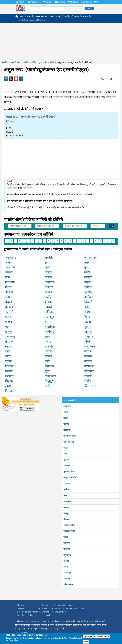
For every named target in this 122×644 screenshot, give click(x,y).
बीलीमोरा (50, 332)
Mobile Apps (34, 2)
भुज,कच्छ (10, 337)
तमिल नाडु (67, 555)
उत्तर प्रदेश (67, 573)
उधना (87, 263)
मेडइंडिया (5, 62)
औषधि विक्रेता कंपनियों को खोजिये (24, 62)
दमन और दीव (69, 442)
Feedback (46, 615)
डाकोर (48, 297)
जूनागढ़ (88, 292)
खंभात (48, 277)
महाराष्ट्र (66, 507)
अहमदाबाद (90, 258)
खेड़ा (8, 277)
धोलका (9, 307)
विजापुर (9, 366)
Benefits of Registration (28, 612)
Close (86, 642)
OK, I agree (88, 636)
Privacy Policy (74, 638)
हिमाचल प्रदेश (69, 472)
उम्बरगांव (10, 267)
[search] (56, 9)
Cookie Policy (63, 638)
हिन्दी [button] (97, 2)
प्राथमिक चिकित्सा (48, 16)
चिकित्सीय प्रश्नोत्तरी (75, 16)
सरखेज (9, 371)
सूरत (47, 371)
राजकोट (49, 346)
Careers (48, 2)
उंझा (47, 263)
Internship (60, 2)
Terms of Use (13, 640)
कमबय (9, 272)
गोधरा (8, 287)
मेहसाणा (10, 342)
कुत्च (87, 267)
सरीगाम (9, 376)
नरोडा (87, 307)
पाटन (8, 317)
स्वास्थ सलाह (24, 16)
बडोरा (8, 327)
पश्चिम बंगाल (68, 585)
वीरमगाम (89, 366)
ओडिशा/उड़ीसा (69, 525)
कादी (87, 272)
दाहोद (88, 297)
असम (66, 412)
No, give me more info (102, 636)
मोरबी (87, 342)
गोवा (65, 454)
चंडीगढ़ (66, 424)
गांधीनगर (50, 282)
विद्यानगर (49, 366)
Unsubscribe (60, 612)
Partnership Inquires (64, 605)
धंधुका (8, 302)
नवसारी (9, 312)
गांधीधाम (10, 282)
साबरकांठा (50, 376)
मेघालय (66, 519)
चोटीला (9, 292)
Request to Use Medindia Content (70, 608)
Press (44, 608)
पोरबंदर (9, 322)
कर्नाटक (66, 490)
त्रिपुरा (66, 567)
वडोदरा (48, 351)
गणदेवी (88, 277)
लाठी (8, 351)
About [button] (21, 2)
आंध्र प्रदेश (67, 406)
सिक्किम (67, 549)
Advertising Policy (25, 615)
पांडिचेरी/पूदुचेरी (69, 531)
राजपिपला (90, 346)
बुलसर (88, 327)
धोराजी (88, 302)
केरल (65, 495)
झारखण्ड (67, 484)
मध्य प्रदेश (67, 501)
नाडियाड (49, 312)
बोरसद (88, 332)
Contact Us (86, 2)
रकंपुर (8, 346)
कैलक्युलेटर (61, 16)
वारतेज (88, 361)
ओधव (48, 267)
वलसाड (88, 356)
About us (21, 605)
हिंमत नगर (90, 386)
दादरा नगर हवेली (70, 436)
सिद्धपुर (9, 381)
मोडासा (48, 342)
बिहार (66, 418)
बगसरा (48, 322)
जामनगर (10, 297)
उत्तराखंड (67, 579)
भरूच (48, 337)
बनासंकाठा (51, 327)
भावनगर (89, 337)
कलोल (48, 272)
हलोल (48, 386)
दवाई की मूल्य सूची (27, 21)
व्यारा (8, 356)
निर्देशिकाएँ (40, 21)
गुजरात (66, 460)
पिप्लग (88, 317)
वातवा (8, 361)
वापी (47, 361)
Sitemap (45, 612)
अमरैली (49, 258)
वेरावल (48, 356)
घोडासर (49, 287)
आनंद (8, 263)
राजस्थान (67, 543)
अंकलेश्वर (10, 258)
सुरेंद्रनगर (89, 371)
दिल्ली (66, 448)
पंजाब (66, 537)
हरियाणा (67, 466)
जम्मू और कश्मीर (70, 478)
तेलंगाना (66, 561)
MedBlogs (73, 2)
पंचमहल (89, 312)
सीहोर (88, 381)
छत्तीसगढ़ (67, 430)
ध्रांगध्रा (48, 302)
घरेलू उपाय (36, 16)
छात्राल (48, 292)
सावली (88, 376)
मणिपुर (66, 513)
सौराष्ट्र (8, 386)
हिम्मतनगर (11, 391)
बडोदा (88, 322)
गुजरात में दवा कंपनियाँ (47, 62)
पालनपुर (49, 317)
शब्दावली (87, 16)
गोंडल (87, 282)
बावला (9, 332)
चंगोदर (88, 287)
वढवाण (88, 351)
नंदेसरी (48, 307)
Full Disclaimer (21, 633)
